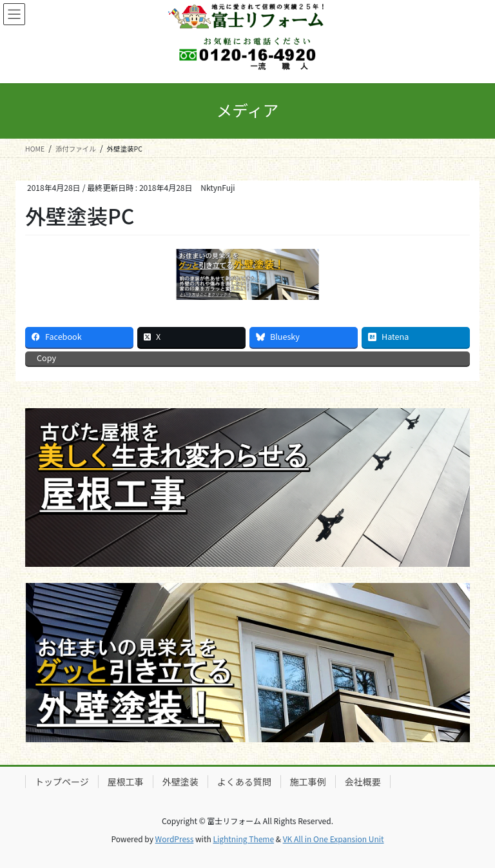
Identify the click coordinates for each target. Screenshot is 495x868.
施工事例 (308, 782)
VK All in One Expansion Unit (334, 839)
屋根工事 (126, 782)
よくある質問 (244, 782)
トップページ (62, 782)
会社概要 (363, 782)
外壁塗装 (180, 782)
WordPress (175, 839)
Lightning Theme (243, 839)
